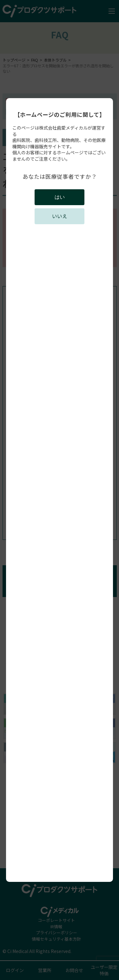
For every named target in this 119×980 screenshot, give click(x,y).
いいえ (60, 216)
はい (60, 197)
